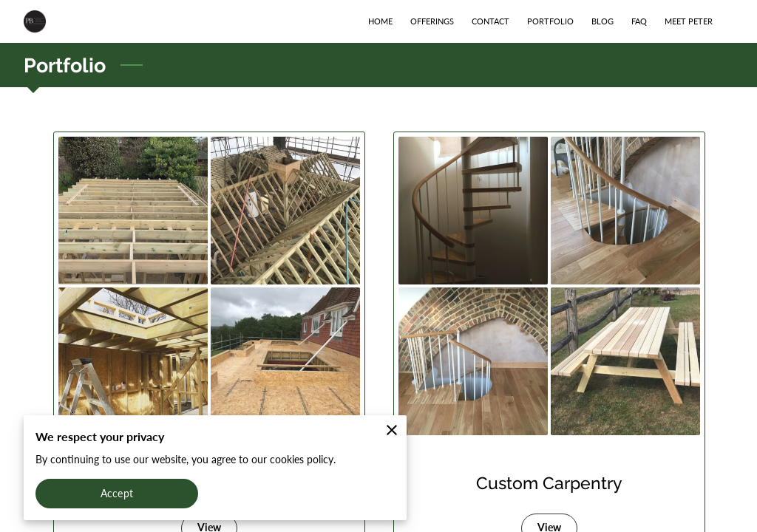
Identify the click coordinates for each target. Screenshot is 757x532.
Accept (117, 493)
